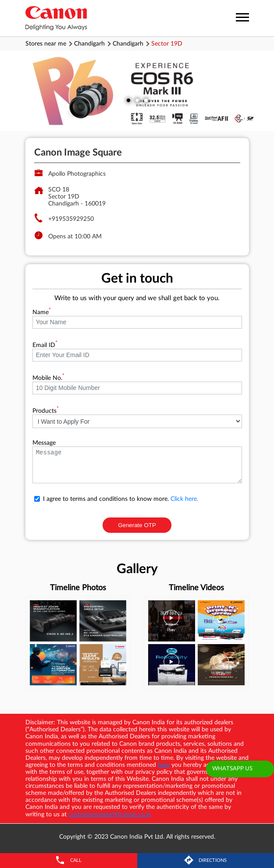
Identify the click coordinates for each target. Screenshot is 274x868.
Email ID (45, 345)
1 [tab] (128, 100)
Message (44, 443)
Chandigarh (89, 44)
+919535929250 (71, 219)
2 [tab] (137, 100)
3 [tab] (146, 100)
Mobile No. (48, 378)
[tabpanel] (137, 91)
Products (46, 411)
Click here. (184, 499)
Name (42, 312)
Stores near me (46, 44)
